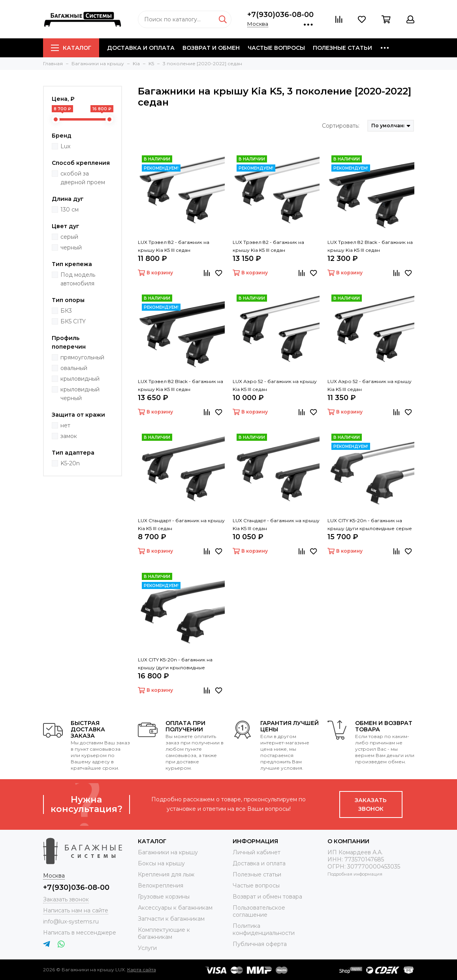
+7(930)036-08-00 (280, 15)
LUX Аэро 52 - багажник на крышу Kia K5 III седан (275, 385)
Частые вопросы (276, 48)
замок (69, 436)
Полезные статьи (342, 48)
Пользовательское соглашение (259, 911)
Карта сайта (142, 970)
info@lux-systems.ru (71, 921)
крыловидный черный (80, 394)
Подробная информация (355, 874)
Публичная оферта (260, 944)
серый (69, 237)
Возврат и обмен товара (267, 897)
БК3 (66, 311)
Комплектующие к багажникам (164, 933)
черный (71, 247)
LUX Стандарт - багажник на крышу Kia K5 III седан (181, 524)
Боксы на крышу (161, 863)
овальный (74, 368)
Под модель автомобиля (78, 279)
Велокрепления (161, 886)
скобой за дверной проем (83, 178)
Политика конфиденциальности (264, 929)
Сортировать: (341, 126)
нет (65, 425)
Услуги (147, 948)
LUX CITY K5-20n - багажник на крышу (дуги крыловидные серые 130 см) (370, 525)
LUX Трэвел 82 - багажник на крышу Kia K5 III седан (174, 246)
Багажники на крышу (168, 852)
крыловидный (80, 379)
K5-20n (70, 463)
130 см (70, 210)
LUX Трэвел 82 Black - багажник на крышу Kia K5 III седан (370, 246)
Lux (65, 146)
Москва (258, 24)
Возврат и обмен (211, 48)
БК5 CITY (73, 321)
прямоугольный (82, 357)
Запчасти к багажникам (171, 919)
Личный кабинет (257, 852)
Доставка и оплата (141, 48)
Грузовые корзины (164, 897)
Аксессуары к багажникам (175, 908)
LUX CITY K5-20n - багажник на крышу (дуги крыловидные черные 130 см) (175, 664)
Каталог (71, 48)
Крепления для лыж (166, 874)
